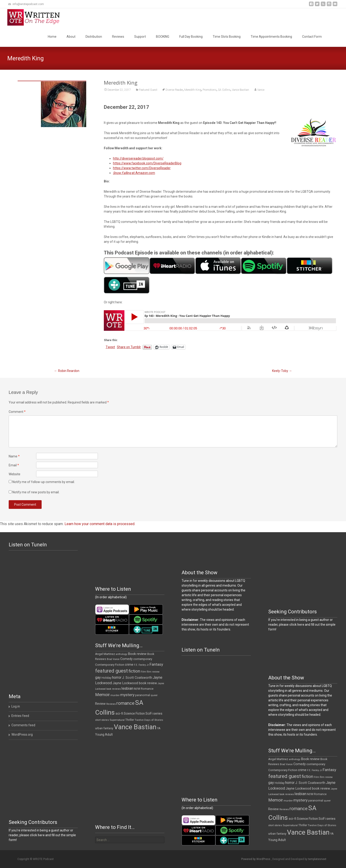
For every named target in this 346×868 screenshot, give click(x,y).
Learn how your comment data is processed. (100, 524)
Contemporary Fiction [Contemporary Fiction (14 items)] (110, 665)
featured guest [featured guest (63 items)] (111, 671)
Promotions (210, 90)
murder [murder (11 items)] (115, 695)
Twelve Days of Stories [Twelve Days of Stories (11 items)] (149, 720)
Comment (17, 412)
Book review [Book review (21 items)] (137, 654)
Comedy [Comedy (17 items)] (126, 659)
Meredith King (193, 90)
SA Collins (224, 90)
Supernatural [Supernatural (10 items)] (117, 720)
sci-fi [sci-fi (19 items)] (119, 713)
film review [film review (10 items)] (153, 672)
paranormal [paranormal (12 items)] (143, 695)
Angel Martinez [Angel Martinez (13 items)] (105, 654)
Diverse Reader (174, 90)
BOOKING (163, 37)
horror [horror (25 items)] (117, 677)
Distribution (94, 37)
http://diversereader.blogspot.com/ (138, 158)
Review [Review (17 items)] (100, 704)
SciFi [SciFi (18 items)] (149, 714)
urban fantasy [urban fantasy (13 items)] (104, 728)
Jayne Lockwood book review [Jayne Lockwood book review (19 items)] (135, 683)
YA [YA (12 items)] (159, 728)
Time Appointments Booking (271, 37)
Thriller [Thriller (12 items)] (130, 720)
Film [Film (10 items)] (143, 672)
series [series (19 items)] (158, 713)
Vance (261, 90)
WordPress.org (22, 734)
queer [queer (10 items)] (154, 695)
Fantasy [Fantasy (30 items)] (156, 664)
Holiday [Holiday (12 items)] (106, 678)
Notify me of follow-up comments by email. (44, 482)
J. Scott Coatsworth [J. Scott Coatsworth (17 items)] (137, 678)
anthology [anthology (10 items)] (121, 654)
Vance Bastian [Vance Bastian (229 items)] (135, 727)
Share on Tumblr (129, 347)
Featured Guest (148, 90)
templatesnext (317, 859)
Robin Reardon (67, 371)
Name (14, 456)
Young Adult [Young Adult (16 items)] (104, 734)
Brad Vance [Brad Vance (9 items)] (113, 659)
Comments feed (23, 725)
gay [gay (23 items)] (98, 677)
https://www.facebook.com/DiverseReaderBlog (147, 163)
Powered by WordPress (256, 859)
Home (52, 37)
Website (15, 474)
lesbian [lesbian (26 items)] (127, 688)
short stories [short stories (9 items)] (102, 720)
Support (140, 37)
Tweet (110, 347)
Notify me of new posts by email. (36, 492)
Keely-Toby (282, 371)
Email (14, 465)
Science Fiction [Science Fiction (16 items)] (134, 713)
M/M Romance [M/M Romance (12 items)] (144, 689)
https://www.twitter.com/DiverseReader (142, 168)
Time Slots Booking (227, 37)
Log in (16, 706)
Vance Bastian (240, 90)
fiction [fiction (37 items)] (134, 671)
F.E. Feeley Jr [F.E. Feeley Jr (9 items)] (141, 665)
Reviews (118, 37)
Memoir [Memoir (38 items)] (102, 695)
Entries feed (20, 716)
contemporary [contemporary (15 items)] (143, 659)
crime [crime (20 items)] (129, 665)
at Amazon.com (134, 173)
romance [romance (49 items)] (125, 703)
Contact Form (312, 37)
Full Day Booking (191, 37)
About (71, 37)
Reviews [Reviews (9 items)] (111, 704)
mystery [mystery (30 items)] (127, 695)
